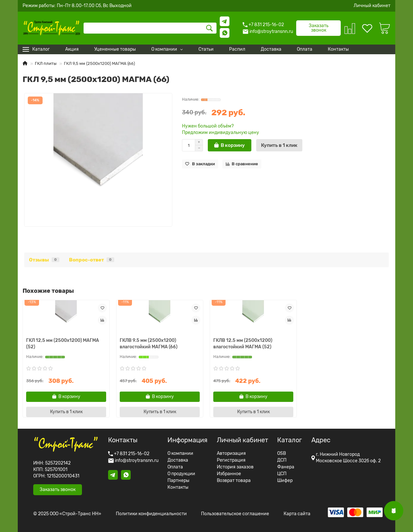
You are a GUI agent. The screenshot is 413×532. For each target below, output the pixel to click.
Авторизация (231, 454)
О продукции (181, 474)
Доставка (178, 460)
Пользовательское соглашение (235, 514)
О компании (180, 454)
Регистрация (231, 460)
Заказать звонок (319, 28)
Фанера (286, 467)
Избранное (229, 474)
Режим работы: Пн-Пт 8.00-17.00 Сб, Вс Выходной (77, 6)
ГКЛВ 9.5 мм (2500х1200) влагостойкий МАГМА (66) (149, 344)
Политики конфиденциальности (151, 514)
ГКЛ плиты (46, 63)
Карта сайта (297, 514)
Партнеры (178, 481)
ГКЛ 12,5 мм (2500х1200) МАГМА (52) (63, 344)
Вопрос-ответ (92, 260)
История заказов (235, 467)
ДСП (282, 460)
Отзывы (44, 260)
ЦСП (282, 474)
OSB (282, 454)
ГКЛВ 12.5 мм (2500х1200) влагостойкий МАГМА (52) (243, 344)
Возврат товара (234, 481)
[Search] (150, 28)
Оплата (175, 467)
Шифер (285, 481)
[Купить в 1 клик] (279, 145)
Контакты (178, 487)
